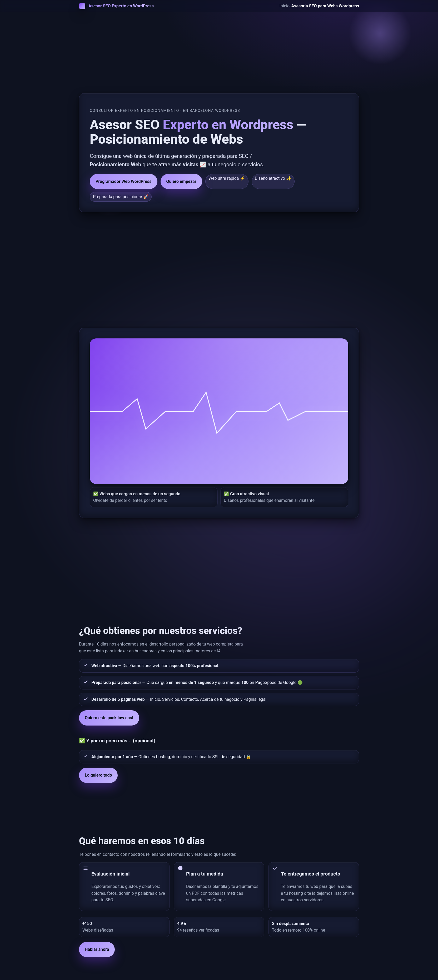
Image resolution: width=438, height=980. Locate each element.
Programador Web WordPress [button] (124, 181)
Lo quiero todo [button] (98, 775)
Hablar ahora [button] (97, 949)
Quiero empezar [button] (181, 181)
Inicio (285, 6)
